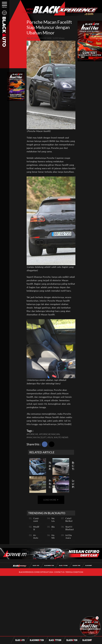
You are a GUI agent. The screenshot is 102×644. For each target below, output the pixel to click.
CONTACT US (59, 572)
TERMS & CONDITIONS (74, 572)
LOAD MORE (51, 500)
